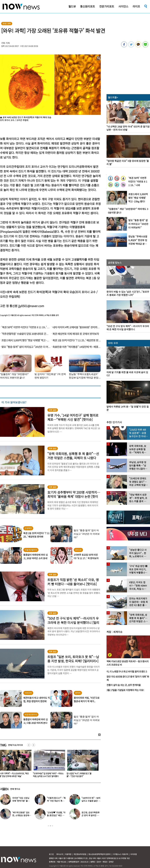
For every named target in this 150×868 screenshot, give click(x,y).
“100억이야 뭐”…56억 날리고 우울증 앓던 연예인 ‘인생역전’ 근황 (91, 801)
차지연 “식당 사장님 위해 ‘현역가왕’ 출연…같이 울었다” (21, 801)
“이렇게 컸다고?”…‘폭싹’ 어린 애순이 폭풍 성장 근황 (56, 801)
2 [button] (50, 826)
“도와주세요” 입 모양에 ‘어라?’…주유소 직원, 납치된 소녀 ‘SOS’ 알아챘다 (81, 775)
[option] (48, 765)
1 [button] (48, 826)
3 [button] (52, 826)
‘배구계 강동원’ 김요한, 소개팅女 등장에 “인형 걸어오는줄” (21, 815)
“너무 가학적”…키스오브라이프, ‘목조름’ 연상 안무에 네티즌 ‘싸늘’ (47, 775)
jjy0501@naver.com (31, 306)
